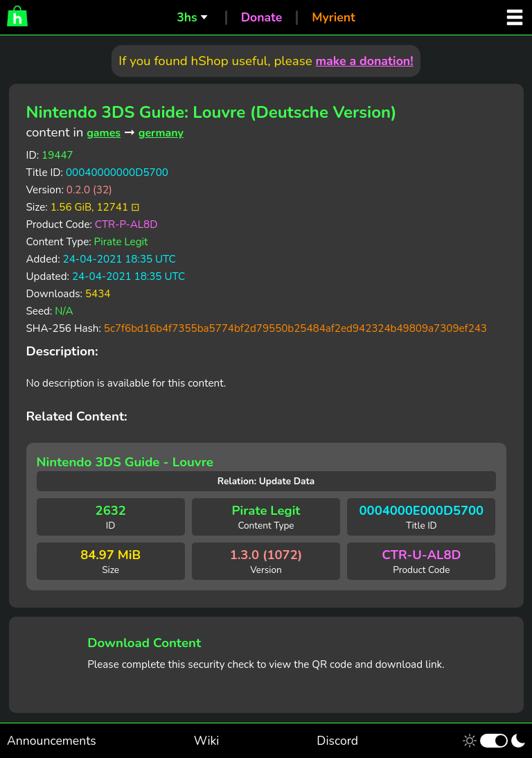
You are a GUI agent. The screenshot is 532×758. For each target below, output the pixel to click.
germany (161, 133)
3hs (187, 17)
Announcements (52, 741)
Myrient (334, 17)
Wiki (207, 741)
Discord (337, 741)
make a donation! (364, 61)
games (104, 133)
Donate (262, 17)
